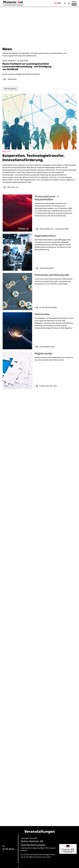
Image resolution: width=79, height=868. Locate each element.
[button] (74, 4)
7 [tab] (72, 89)
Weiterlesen (12, 79)
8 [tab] (75, 89)
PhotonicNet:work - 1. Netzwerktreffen (54, 229)
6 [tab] (69, 89)
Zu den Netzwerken (47, 347)
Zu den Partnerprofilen (48, 307)
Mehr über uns (13, 187)
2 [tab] (57, 89)
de (55, 3)
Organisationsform (47, 268)
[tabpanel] (39, 70)
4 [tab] (63, 89)
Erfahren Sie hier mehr (48, 386)
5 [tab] (66, 89)
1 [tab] (53, 89)
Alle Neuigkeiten (10, 89)
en (59, 3)
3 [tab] (60, 89)
